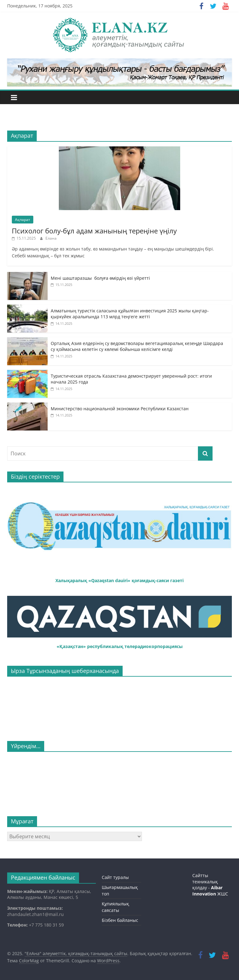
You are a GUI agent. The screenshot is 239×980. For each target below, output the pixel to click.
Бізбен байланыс (120, 920)
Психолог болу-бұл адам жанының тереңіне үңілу (94, 231)
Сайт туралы (115, 877)
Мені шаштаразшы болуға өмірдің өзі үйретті (100, 278)
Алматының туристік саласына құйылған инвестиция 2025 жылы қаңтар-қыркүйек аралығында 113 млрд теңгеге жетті (130, 314)
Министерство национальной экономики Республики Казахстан (120, 409)
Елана (51, 238)
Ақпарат (23, 220)
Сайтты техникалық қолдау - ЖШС (210, 885)
